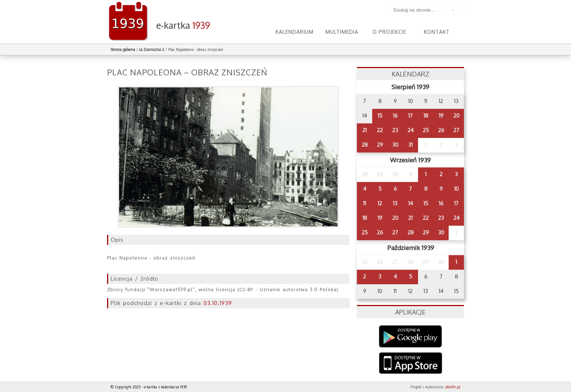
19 (441, 116)
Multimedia (342, 32)
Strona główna (123, 50)
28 (365, 145)
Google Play (411, 336)
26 (441, 130)
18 (426, 116)
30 (395, 145)
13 (395, 203)
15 (380, 116)
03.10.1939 (218, 303)
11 (365, 203)
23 (395, 130)
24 (411, 130)
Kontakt (437, 32)
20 (456, 116)
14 (411, 203)
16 (395, 116)
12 (380, 203)
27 (456, 130)
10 (456, 189)
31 (410, 145)
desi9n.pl (453, 387)
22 (380, 130)
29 (380, 145)
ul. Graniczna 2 (152, 50)
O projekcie (389, 32)
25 (426, 130)
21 (365, 130)
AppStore (411, 364)
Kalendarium (295, 32)
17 (410, 116)
